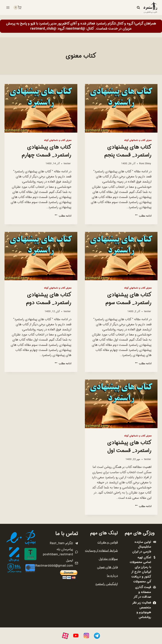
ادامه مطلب (143, 216)
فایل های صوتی (107, 567)
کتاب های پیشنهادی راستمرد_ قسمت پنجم (128, 151)
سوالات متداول (108, 559)
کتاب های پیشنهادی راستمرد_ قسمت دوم (49, 299)
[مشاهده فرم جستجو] (138, 8)
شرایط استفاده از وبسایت (101, 551)
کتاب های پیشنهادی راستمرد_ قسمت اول (129, 447)
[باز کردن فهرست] (8, 7)
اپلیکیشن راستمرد (106, 584)
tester (67, 164)
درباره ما (112, 576)
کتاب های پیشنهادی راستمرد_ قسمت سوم (129, 299)
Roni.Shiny (145, 164)
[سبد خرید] (17, 8)
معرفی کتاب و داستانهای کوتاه (138, 140)
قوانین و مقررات (108, 542)
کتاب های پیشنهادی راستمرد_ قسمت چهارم (47, 151)
